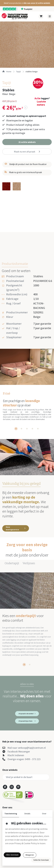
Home (7, 72)
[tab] (16, 429)
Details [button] (27, 814)
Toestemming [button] (11, 814)
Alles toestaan (12, 855)
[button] (27, 3)
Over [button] (44, 814)
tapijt (18, 72)
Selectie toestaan (41, 860)
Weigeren (30, 855)
